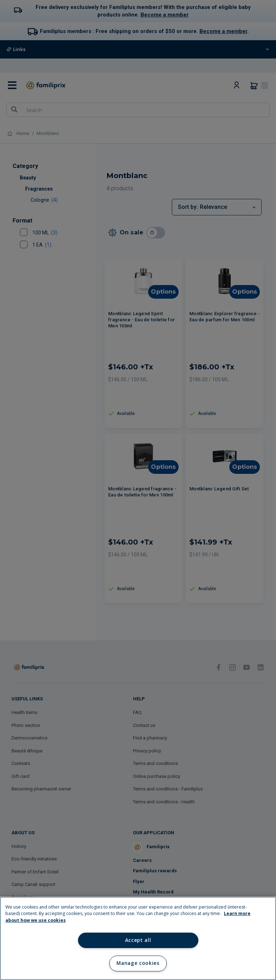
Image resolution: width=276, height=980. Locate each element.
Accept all (138, 940)
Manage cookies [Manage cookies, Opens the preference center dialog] (138, 963)
